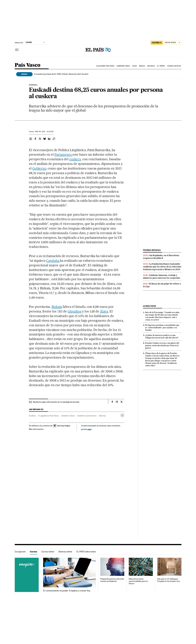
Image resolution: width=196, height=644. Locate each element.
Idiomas (102, 416)
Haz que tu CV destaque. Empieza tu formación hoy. (169, 580)
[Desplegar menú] (17, 50)
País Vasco (28, 65)
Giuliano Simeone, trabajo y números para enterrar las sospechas (162, 277)
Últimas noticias (174, 66)
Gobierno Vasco (123, 66)
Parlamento (63, 154)
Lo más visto (150, 306)
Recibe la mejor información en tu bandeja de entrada (56, 402)
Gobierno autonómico (87, 416)
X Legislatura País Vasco (49, 416)
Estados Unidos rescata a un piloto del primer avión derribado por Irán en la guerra (162, 345)
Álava (135, 66)
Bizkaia (142, 66)
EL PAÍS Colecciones (86, 552)
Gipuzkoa (151, 66)
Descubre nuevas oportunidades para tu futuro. (138, 581)
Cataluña (53, 261)
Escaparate (20, 552)
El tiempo (161, 66)
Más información (37, 429)
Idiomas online (65, 552)
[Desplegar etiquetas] (122, 415)
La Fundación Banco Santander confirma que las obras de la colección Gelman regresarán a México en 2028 (162, 267)
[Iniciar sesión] (173, 43)
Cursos (33, 552)
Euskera (32, 416)
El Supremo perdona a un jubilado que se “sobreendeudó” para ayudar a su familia (162, 327)
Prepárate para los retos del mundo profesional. (112, 580)
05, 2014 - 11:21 (44, 132)
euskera (33, 85)
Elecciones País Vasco (105, 66)
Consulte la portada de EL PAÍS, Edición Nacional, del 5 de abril (61, 74)
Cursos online (48, 552)
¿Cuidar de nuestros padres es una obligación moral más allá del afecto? (162, 336)
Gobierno (39, 168)
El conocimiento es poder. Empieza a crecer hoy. (67, 591)
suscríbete (157, 43)
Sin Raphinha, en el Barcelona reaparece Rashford (161, 257)
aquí (89, 429)
